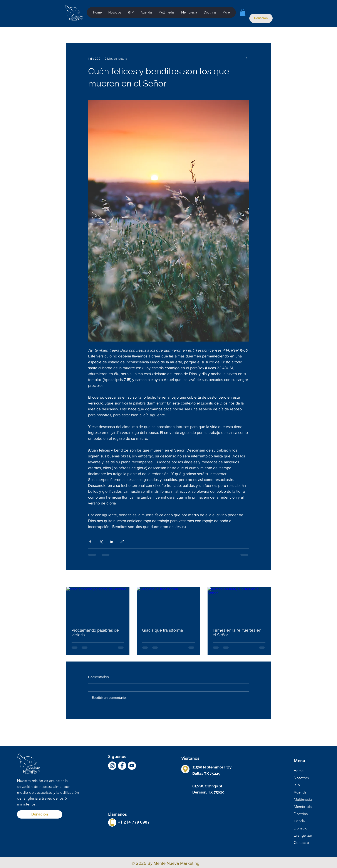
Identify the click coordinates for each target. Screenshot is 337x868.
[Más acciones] (246, 59)
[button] (166, 12)
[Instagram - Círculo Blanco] (112, 766)
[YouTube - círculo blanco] (132, 766)
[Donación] (261, 18)
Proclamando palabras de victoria (95, 633)
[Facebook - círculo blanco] (122, 766)
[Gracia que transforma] (168, 605)
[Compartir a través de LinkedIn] (111, 541)
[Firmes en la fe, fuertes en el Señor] (239, 605)
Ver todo (265, 579)
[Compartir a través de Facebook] (90, 541)
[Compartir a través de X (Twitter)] (101, 541)
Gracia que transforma (163, 630)
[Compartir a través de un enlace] (122, 541)
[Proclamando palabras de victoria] (98, 605)
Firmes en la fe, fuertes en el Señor (237, 633)
